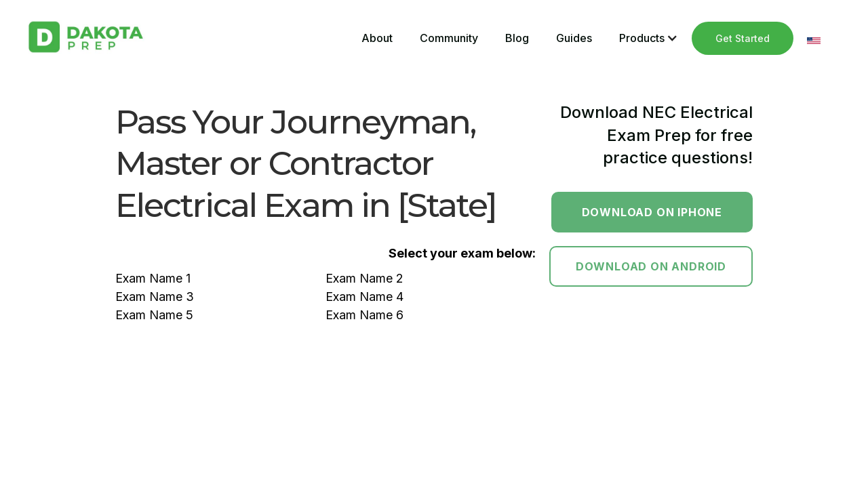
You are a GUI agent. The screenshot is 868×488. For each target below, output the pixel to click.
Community (449, 38)
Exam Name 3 (155, 297)
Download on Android (651, 266)
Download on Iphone (652, 212)
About (377, 38)
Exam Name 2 (364, 278)
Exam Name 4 (364, 297)
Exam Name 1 (153, 278)
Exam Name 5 (154, 315)
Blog (517, 38)
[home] (85, 37)
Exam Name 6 (364, 315)
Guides (574, 38)
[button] (649, 38)
